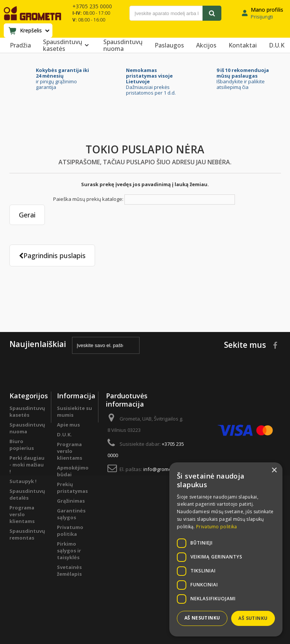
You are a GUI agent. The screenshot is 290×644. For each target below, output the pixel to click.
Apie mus (68, 425)
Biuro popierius (22, 445)
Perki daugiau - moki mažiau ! (27, 465)
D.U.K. (64, 434)
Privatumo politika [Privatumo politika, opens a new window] (216, 527)
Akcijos (206, 45)
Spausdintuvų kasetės (67, 45)
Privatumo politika (70, 531)
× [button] (274, 470)
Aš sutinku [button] (253, 618)
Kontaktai (243, 45)
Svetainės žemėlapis (69, 571)
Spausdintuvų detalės (27, 494)
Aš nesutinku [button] (202, 618)
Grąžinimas (71, 501)
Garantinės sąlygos (71, 514)
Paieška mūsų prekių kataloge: (88, 199)
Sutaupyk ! (23, 481)
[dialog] (226, 549)
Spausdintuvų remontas (27, 534)
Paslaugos (169, 45)
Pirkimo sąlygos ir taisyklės (69, 551)
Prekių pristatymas (72, 488)
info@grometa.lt (162, 469)
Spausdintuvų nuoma (123, 45)
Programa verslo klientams (22, 514)
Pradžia (20, 45)
